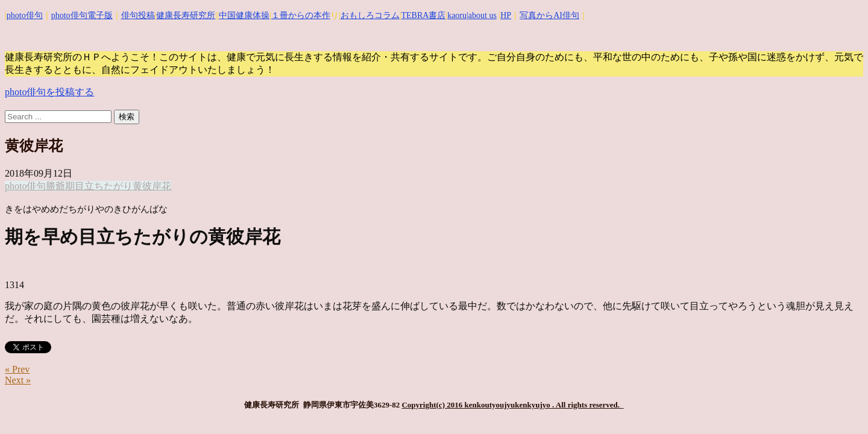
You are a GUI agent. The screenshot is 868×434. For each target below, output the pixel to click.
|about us (482, 15)
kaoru (457, 15)
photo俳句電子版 (82, 15)
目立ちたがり (104, 186)
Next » (18, 380)
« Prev (17, 369)
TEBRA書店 (423, 15)
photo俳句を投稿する (49, 92)
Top (839, 405)
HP (506, 15)
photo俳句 (25, 15)
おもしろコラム (370, 15)
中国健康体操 (244, 15)
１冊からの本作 (301, 15)
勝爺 (55, 186)
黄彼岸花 (152, 186)
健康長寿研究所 (186, 15)
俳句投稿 (138, 15)
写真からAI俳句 (549, 15)
